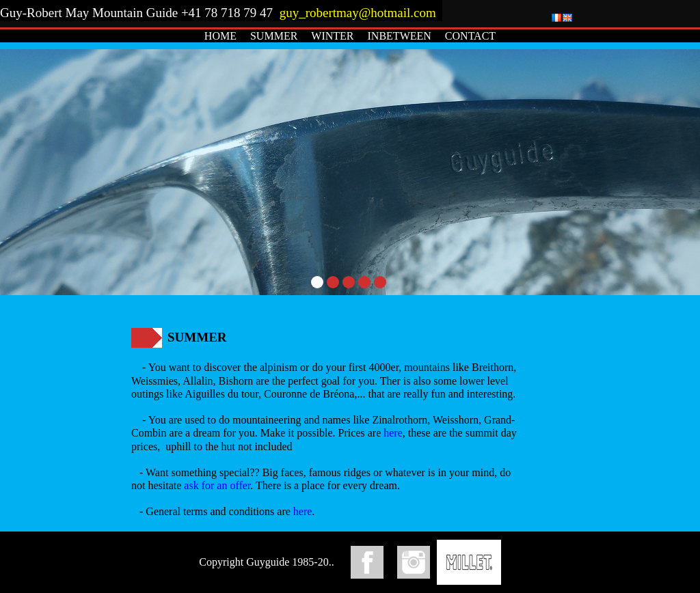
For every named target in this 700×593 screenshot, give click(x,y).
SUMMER (274, 36)
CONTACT (470, 36)
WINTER (332, 36)
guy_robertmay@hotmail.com (360, 13)
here (393, 433)
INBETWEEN (400, 36)
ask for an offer (217, 485)
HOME (220, 36)
